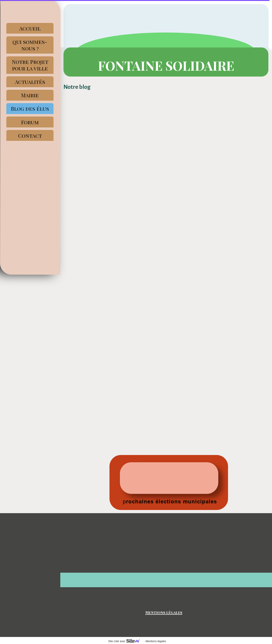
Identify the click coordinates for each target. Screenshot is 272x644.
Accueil (30, 28)
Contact (30, 136)
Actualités (30, 82)
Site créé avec (126, 641)
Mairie (30, 95)
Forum (30, 122)
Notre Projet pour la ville (30, 65)
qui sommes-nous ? (30, 45)
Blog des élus (30, 108)
